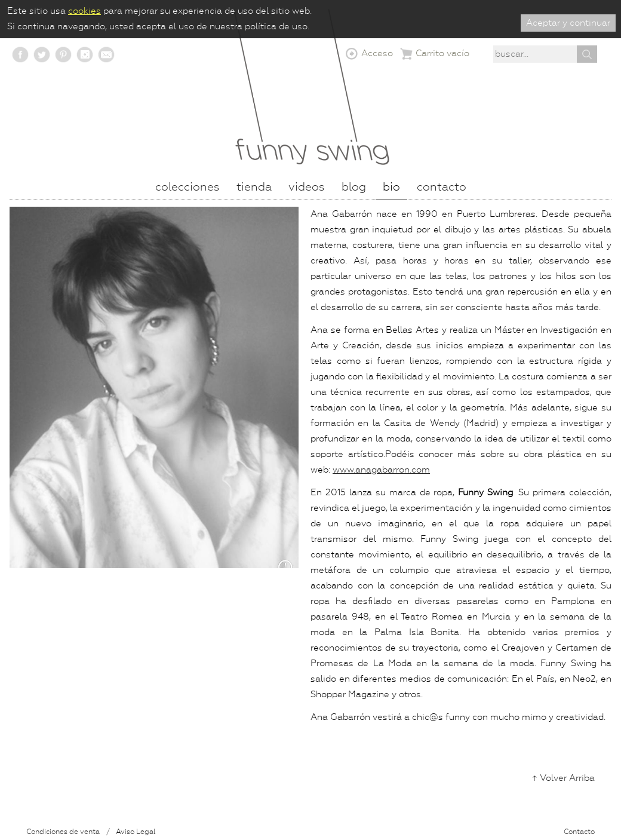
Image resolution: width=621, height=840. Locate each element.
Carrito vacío (442, 53)
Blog (354, 187)
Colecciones (187, 187)
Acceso (377, 53)
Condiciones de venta (63, 832)
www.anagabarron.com (381, 470)
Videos (307, 187)
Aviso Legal (136, 832)
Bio (391, 187)
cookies (84, 11)
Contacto (579, 832)
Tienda (254, 187)
